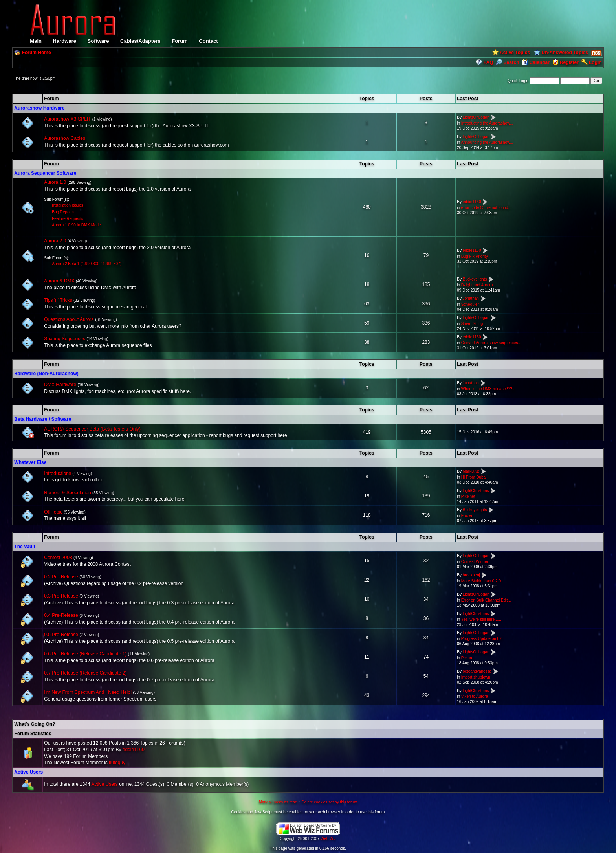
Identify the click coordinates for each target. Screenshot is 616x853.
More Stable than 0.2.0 (481, 581)
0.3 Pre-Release (61, 596)
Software (98, 41)
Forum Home (37, 53)
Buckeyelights (475, 279)
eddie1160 (472, 202)
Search (507, 62)
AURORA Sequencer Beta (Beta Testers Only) (92, 429)
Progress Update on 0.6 (482, 639)
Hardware (65, 41)
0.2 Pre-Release (61, 577)
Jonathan (471, 298)
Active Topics (515, 53)
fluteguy (117, 763)
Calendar (536, 62)
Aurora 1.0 (55, 182)
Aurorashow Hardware (39, 108)
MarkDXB (471, 472)
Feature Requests (68, 219)
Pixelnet (468, 496)
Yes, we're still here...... (481, 619)
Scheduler (470, 304)
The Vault (25, 547)
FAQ (489, 62)
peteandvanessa (477, 671)
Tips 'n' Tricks (58, 300)
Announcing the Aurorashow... (487, 142)
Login (595, 62)
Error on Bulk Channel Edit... (486, 600)
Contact (208, 41)
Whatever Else (30, 462)
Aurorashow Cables (65, 138)
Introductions (58, 473)
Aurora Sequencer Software (45, 173)
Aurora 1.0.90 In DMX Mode (76, 225)
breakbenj (471, 575)
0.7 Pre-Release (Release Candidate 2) (85, 673)
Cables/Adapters (140, 41)
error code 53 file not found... (486, 208)
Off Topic (53, 512)
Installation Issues (68, 205)
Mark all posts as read (278, 802)
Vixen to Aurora (475, 696)
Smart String (472, 324)
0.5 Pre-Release (61, 635)
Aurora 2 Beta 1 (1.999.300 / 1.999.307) (87, 264)
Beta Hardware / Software (43, 419)
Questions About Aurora (69, 319)
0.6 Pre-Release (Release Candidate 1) (85, 654)
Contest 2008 (58, 558)
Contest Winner (475, 562)
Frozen (467, 516)
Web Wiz (328, 839)
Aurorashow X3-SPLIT (67, 119)
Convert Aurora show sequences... (491, 343)
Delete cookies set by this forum (330, 802)
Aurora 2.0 (55, 241)
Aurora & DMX (59, 281)
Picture (467, 658)
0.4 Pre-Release (61, 615)
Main (36, 41)
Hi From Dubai (474, 477)
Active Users (28, 772)
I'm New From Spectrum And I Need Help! (88, 692)
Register (569, 62)
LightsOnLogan (476, 117)
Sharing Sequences (65, 339)
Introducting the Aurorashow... (487, 123)
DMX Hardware (60, 385)
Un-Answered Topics (565, 53)
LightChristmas (476, 491)
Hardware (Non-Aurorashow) (46, 374)
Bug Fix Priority (475, 256)
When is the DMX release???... (488, 389)
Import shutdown (476, 677)
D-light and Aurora (477, 285)
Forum (180, 41)
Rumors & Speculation (67, 493)
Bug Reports (63, 212)
